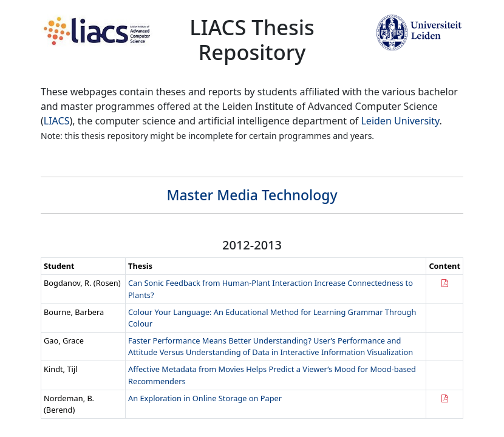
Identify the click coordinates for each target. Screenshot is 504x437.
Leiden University (400, 121)
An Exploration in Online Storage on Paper (205, 398)
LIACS (57, 121)
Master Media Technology (252, 195)
